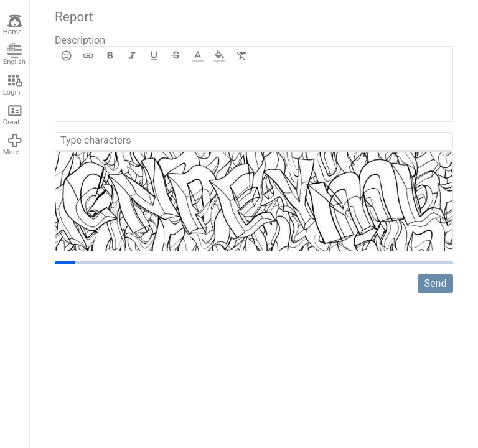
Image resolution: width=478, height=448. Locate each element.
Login (13, 85)
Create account (16, 114)
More (13, 144)
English (14, 55)
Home (13, 25)
